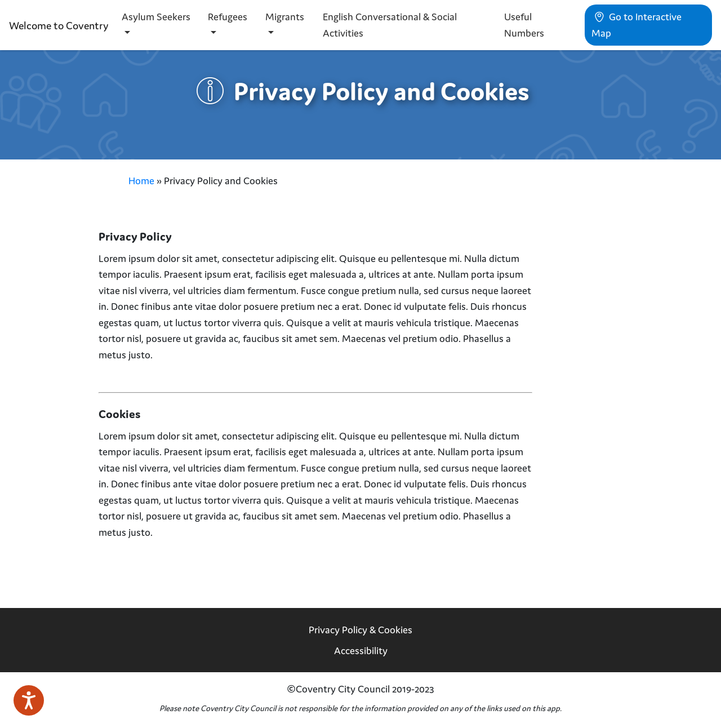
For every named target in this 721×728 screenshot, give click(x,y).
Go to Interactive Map (637, 25)
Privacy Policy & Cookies (360, 630)
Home (141, 181)
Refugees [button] (228, 17)
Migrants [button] (285, 17)
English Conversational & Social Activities (390, 25)
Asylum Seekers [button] (156, 17)
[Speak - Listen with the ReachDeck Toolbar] (29, 700)
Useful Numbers (524, 25)
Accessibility (361, 651)
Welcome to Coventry (59, 25)
